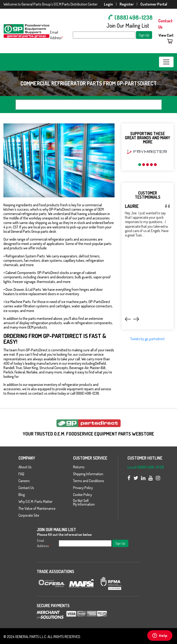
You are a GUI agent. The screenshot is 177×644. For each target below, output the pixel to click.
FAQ (21, 474)
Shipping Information (88, 474)
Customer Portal (154, 4)
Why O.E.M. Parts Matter (35, 501)
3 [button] (147, 165)
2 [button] (144, 165)
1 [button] (140, 165)
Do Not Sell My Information (84, 502)
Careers (24, 481)
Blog (22, 495)
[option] (147, 152)
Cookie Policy (83, 495)
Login (108, 4)
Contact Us (26, 488)
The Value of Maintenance (37, 508)
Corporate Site (29, 515)
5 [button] (155, 165)
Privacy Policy (83, 488)
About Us (25, 467)
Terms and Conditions (89, 481)
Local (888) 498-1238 (146, 467)
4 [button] (151, 165)
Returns (79, 467)
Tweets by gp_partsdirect (147, 351)
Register (127, 4)
